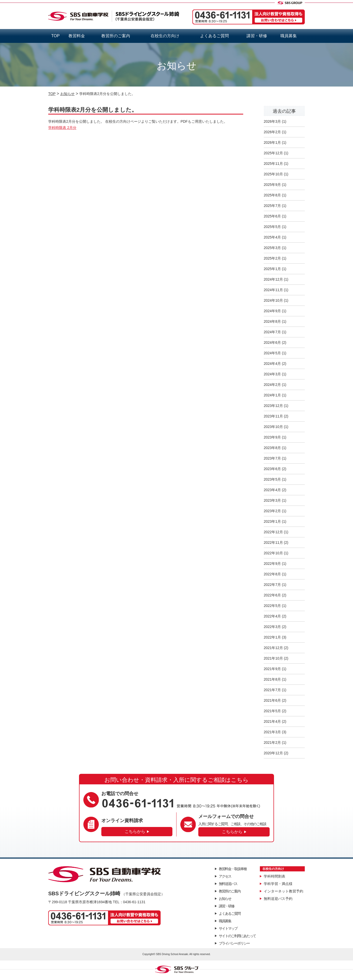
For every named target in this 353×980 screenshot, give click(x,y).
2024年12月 (273, 279)
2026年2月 (272, 132)
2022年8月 (272, 574)
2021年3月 (272, 732)
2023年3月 (272, 500)
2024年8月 (272, 321)
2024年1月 (272, 395)
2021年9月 (272, 669)
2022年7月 (272, 585)
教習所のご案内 (116, 36)
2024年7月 (272, 332)
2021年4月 (272, 721)
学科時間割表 (274, 876)
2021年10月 (273, 658)
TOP (56, 36)
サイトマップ (228, 928)
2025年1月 (272, 269)
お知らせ (225, 899)
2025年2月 (272, 258)
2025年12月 (273, 153)
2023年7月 (272, 458)
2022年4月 (272, 616)
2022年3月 (272, 627)
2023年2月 (272, 511)
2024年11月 (273, 290)
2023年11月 (273, 416)
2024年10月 (273, 300)
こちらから (135, 831)
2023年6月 (272, 469)
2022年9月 (272, 564)
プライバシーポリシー (234, 943)
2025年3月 (272, 248)
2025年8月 (272, 195)
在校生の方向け (165, 36)
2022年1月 (272, 637)
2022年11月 (273, 543)
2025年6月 (272, 216)
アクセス (225, 876)
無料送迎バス (228, 884)
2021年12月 (273, 648)
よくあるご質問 (214, 36)
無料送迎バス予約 (278, 899)
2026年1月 (272, 142)
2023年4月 (272, 490)
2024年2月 (272, 385)
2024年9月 (272, 311)
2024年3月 (272, 374)
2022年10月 (273, 553)
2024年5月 (272, 353)
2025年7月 (272, 206)
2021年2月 (272, 743)
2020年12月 (273, 753)
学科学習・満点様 (278, 884)
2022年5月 (272, 606)
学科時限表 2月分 (62, 128)
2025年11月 (273, 164)
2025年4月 (272, 237)
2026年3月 (272, 121)
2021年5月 (272, 711)
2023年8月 (272, 448)
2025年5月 (272, 227)
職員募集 (289, 36)
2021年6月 (272, 700)
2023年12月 (273, 406)
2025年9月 (272, 185)
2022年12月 (273, 532)
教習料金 (77, 36)
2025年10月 (273, 174)
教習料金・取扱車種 (233, 869)
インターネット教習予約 (283, 891)
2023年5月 (272, 479)
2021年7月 (272, 690)
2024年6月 (272, 342)
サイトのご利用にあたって (237, 936)
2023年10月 (273, 427)
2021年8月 (272, 679)
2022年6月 (272, 595)
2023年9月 (272, 437)
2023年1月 (272, 521)
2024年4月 (272, 364)
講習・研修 (257, 36)
